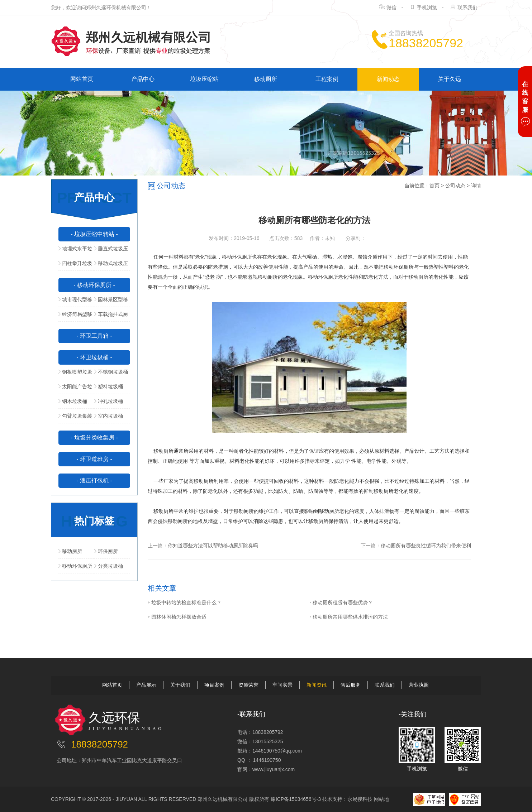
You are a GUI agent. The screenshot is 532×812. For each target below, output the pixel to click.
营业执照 (419, 685)
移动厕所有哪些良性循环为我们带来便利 (426, 546)
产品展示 (146, 685)
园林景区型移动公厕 (111, 302)
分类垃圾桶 (109, 566)
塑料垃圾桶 (109, 386)
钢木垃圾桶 (73, 401)
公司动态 (455, 186)
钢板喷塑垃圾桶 (75, 374)
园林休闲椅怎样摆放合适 (177, 617)
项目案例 (214, 685)
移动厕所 (266, 79)
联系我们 (467, 8)
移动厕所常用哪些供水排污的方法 (348, 617)
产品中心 (143, 79)
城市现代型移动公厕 (75, 302)
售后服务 (351, 685)
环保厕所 (106, 551)
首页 (434, 186)
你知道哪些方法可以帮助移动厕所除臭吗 (213, 546)
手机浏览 (427, 8)
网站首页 (82, 79)
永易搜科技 (360, 799)
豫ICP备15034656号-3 (296, 799)
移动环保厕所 (75, 566)
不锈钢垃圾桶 (111, 372)
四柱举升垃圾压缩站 (75, 265)
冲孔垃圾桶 (109, 401)
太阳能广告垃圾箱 (75, 389)
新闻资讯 (317, 685)
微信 (391, 8)
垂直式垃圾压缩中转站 (111, 251)
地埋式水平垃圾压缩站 (75, 251)
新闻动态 (388, 79)
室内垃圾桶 (109, 416)
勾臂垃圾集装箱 (75, 418)
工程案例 (327, 79)
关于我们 (180, 685)
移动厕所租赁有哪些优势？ (341, 602)
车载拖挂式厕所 (111, 316)
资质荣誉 (248, 685)
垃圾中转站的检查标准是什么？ (185, 602)
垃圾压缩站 (204, 79)
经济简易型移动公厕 (75, 316)
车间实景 (282, 685)
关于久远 (450, 79)
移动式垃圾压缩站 (111, 265)
